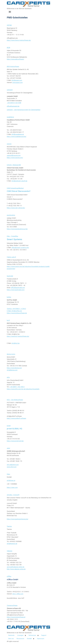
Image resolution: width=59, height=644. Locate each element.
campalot (10, 90)
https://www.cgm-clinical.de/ (16, 208)
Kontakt (29, 639)
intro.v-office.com (18, 594)
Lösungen (20, 635)
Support (44, 635)
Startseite (11, 635)
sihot (8, 448)
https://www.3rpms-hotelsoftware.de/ (19, 40)
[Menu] (10, 12)
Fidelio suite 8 (11, 257)
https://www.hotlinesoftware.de (17, 313)
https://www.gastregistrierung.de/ (18, 519)
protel (9, 426)
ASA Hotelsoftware (13, 67)
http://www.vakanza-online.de (16, 569)
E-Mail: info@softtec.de (14, 311)
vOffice (9, 576)
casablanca (10, 117)
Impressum (41, 639)
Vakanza (9, 551)
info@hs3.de (16, 343)
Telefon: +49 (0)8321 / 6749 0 (16, 309)
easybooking (11, 215)
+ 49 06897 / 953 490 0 (17, 387)
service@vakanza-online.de (16, 567)
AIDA (8, 48)
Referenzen (32, 635)
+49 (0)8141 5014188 (14, 103)
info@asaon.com (17, 80)
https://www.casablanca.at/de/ (17, 137)
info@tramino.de (12, 544)
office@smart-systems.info (20, 248)
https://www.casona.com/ (15, 158)
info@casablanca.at (18, 134)
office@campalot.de (13, 106)
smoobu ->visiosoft (13, 495)
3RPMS (9, 25)
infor (8, 377)
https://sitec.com (12, 488)
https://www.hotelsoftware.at (16, 617)
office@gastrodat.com (18, 288)
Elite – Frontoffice (12, 236)
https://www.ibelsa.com (14, 368)
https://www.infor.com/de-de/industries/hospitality (23, 389)
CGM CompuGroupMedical (15, 188)
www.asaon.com (17, 83)
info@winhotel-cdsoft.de (19, 181)
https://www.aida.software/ (15, 59)
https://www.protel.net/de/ (15, 441)
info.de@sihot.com (13, 465)
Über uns (11, 639)
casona (9, 144)
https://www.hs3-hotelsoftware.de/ (18, 336)
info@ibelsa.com (12, 370)
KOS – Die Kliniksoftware (15, 400)
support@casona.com (14, 155)
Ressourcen (20, 639)
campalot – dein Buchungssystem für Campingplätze (24, 110)
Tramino (9, 526)
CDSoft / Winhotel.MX (14, 165)
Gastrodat (10, 276)
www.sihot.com (12, 467)
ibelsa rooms (11, 354)
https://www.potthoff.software (16, 418)
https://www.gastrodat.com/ (16, 290)
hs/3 (8, 320)
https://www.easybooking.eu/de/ (17, 229)
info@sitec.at (11, 481)
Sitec (8, 474)
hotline (9, 297)
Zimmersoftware (12, 605)
